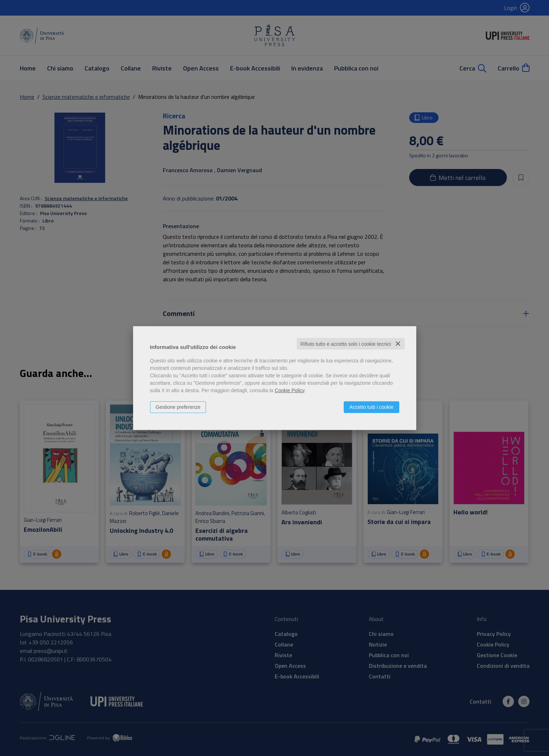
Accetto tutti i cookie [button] (371, 407)
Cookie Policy (290, 390)
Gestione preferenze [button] (178, 407)
